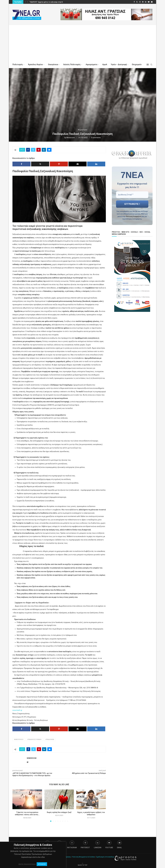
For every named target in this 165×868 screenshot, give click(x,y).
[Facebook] (134, 2)
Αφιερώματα (91, 64)
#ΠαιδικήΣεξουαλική (34, 739)
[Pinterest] (143, 2)
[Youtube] (149, 2)
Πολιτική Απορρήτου (134, 216)
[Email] (152, 2)
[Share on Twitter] (33, 150)
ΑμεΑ (105, 64)
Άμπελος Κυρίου (35, 64)
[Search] (151, 65)
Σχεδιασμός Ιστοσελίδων (105, 857)
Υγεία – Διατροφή (119, 64)
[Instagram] (140, 2)
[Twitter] (137, 2)
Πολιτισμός (18, 64)
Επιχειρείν (137, 64)
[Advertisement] (82, 43)
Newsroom (71, 138)
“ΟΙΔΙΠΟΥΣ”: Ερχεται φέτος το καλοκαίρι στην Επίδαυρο (49, 2)
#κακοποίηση (19, 739)
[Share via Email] (49, 150)
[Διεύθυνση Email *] (132, 195)
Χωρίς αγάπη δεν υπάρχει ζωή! (59, 812)
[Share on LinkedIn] (44, 150)
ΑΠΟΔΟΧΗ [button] (42, 864)
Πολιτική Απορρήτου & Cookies (84, 857)
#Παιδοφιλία (50, 739)
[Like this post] (23, 150)
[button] (25, 2)
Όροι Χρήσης (66, 857)
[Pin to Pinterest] (39, 150)
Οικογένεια (53, 64)
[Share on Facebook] (28, 150)
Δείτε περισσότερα (27, 864)
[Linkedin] (146, 2)
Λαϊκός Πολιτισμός (72, 64)
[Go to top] (83, 865)
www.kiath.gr (17, 710)
